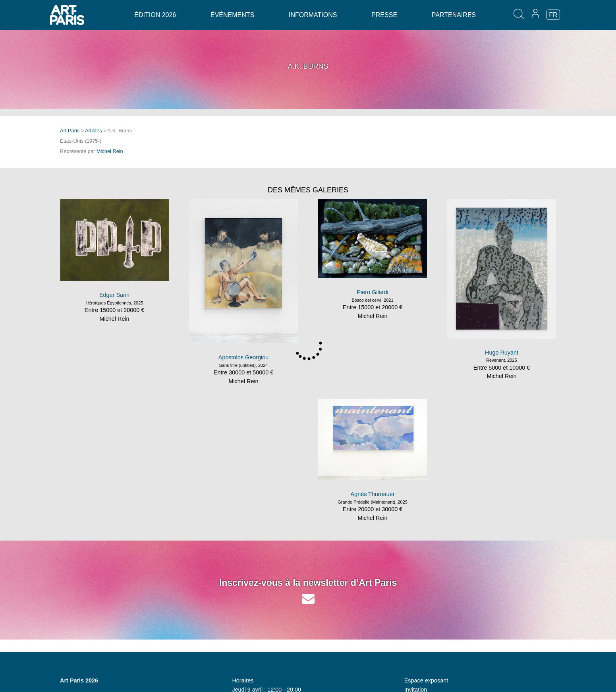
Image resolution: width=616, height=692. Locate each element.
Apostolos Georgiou (243, 357)
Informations (313, 15)
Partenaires (454, 15)
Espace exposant (426, 680)
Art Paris (70, 131)
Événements (232, 15)
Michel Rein (110, 151)
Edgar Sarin (114, 295)
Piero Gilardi (372, 292)
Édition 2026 (155, 15)
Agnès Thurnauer (373, 494)
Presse (384, 15)
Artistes (94, 131)
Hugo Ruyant (502, 353)
